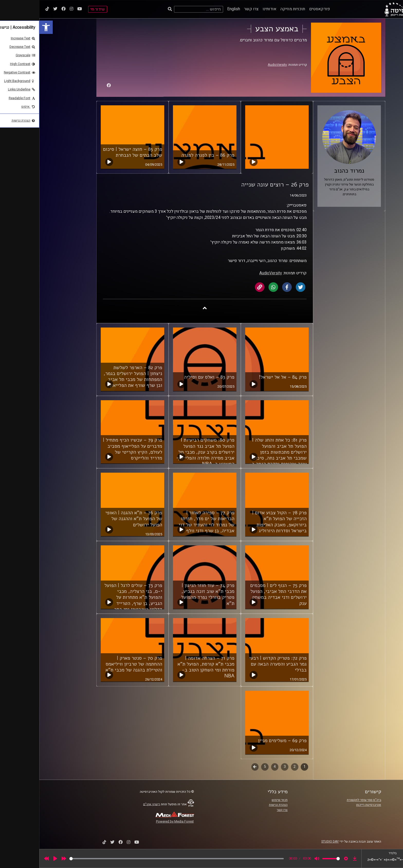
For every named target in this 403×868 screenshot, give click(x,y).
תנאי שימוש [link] (240, 800)
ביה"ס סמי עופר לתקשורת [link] (325, 800)
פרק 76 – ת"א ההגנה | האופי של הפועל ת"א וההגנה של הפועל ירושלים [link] (94, 519)
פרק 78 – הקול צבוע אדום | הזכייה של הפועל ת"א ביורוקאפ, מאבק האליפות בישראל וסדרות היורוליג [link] (240, 522)
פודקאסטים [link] (280, 9)
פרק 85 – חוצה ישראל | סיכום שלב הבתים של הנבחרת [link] (93, 152)
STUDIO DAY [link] (291, 842)
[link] (7, 27)
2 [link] (255, 767)
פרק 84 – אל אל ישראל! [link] (243, 377)
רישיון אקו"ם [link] (112, 804)
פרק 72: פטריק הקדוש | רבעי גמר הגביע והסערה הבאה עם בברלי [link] (239, 664)
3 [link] (245, 767)
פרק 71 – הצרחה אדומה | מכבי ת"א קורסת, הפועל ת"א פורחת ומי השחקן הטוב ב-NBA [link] (167, 667)
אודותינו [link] (230, 9)
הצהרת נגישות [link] (239, 805)
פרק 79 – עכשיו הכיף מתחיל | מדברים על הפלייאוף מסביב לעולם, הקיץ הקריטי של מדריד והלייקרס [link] (93, 449)
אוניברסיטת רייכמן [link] (329, 805)
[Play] (16, 858)
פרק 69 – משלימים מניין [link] (243, 741)
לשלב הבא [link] (216, 767)
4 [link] (235, 767)
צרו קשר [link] (212, 9)
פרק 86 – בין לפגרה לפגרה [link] (168, 155)
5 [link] (226, 767)
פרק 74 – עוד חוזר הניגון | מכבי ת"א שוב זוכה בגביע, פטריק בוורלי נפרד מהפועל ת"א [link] (168, 594)
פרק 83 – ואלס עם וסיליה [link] (170, 377)
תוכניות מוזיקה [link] (253, 9)
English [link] (194, 9)
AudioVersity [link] (238, 65)
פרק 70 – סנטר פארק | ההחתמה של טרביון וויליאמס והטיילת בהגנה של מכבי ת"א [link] (94, 664)
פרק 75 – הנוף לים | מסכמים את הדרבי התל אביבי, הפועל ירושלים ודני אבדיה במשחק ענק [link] (239, 594)
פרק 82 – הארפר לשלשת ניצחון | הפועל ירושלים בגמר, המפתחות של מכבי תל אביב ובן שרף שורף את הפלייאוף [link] (94, 376)
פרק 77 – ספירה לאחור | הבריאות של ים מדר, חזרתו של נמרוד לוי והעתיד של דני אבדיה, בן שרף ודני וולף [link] (167, 522)
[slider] (137, 859)
